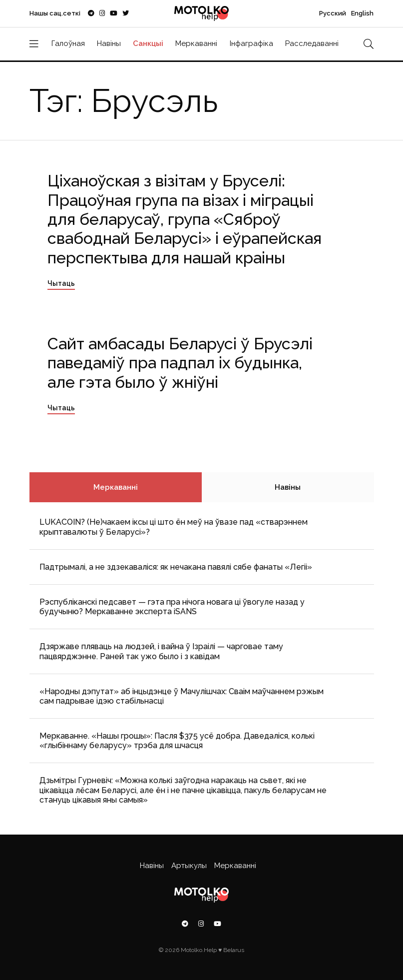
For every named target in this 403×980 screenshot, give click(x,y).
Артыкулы (189, 866)
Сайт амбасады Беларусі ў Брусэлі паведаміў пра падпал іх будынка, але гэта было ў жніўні (180, 363)
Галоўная (68, 43)
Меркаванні (196, 43)
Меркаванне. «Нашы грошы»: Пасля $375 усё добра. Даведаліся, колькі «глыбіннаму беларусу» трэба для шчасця (177, 741)
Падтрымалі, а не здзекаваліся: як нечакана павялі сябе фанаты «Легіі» (176, 567)
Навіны (109, 43)
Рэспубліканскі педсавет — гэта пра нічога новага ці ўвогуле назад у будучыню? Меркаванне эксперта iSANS (172, 607)
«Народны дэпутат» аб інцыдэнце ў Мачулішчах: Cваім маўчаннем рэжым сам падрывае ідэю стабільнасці (182, 696)
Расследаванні (312, 43)
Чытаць (61, 283)
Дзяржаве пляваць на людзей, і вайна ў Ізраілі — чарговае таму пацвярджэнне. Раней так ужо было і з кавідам (161, 651)
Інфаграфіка (251, 43)
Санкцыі (148, 43)
